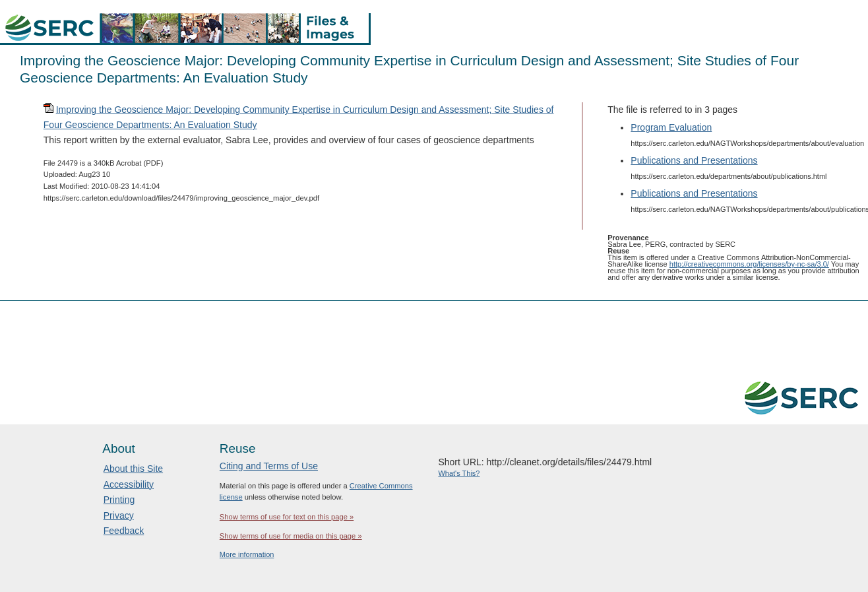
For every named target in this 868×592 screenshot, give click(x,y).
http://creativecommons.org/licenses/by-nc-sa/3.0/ (749, 264)
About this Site (133, 469)
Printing (119, 500)
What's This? (459, 473)
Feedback (124, 531)
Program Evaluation (671, 127)
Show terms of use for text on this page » (287, 517)
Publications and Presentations (694, 160)
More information (247, 554)
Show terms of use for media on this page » (291, 536)
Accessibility (129, 484)
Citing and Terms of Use (269, 466)
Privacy (119, 515)
